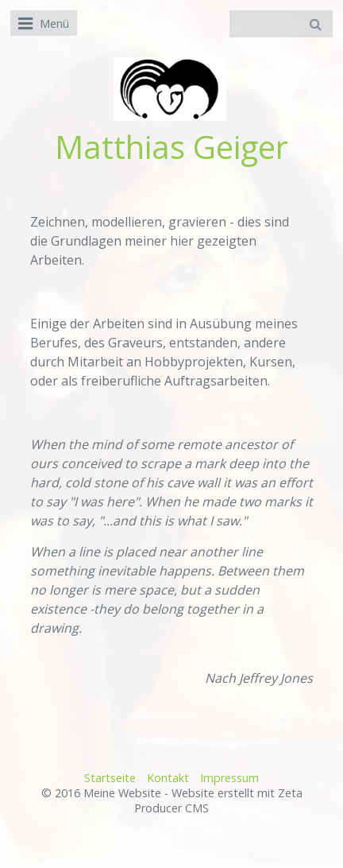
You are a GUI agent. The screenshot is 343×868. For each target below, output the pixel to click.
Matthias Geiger (171, 147)
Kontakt (168, 778)
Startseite (110, 778)
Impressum (229, 778)
